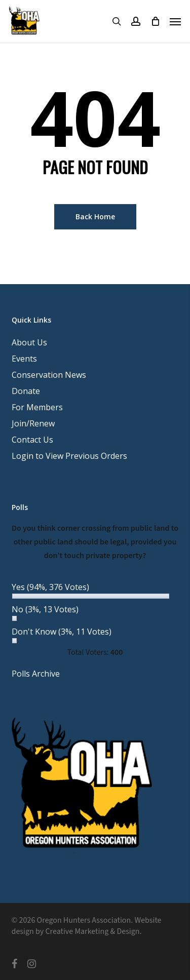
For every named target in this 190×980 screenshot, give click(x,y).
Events (24, 359)
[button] (175, 21)
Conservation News (49, 375)
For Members (37, 407)
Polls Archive (36, 674)
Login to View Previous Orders (69, 456)
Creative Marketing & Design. (93, 931)
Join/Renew (33, 423)
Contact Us (32, 440)
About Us (29, 342)
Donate (26, 391)
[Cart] (155, 21)
